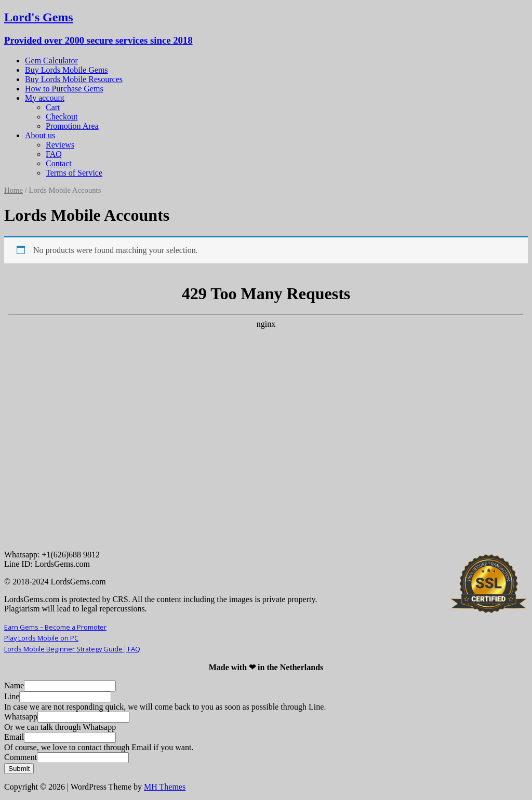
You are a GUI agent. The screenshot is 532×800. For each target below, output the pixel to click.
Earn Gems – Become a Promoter (55, 627)
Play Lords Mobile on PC (41, 638)
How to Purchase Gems (64, 89)
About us (40, 135)
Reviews (60, 145)
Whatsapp (21, 717)
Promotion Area (72, 126)
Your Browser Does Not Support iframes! (266, 410)
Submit (19, 769)
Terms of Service (74, 173)
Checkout (62, 117)
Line (12, 696)
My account (45, 98)
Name (14, 685)
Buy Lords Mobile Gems (66, 70)
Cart (53, 107)
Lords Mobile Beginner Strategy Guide (66, 649)
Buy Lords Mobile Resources (74, 79)
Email (14, 737)
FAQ (54, 154)
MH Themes (165, 787)
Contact (59, 163)
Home (14, 190)
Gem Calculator (51, 61)
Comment (21, 757)
